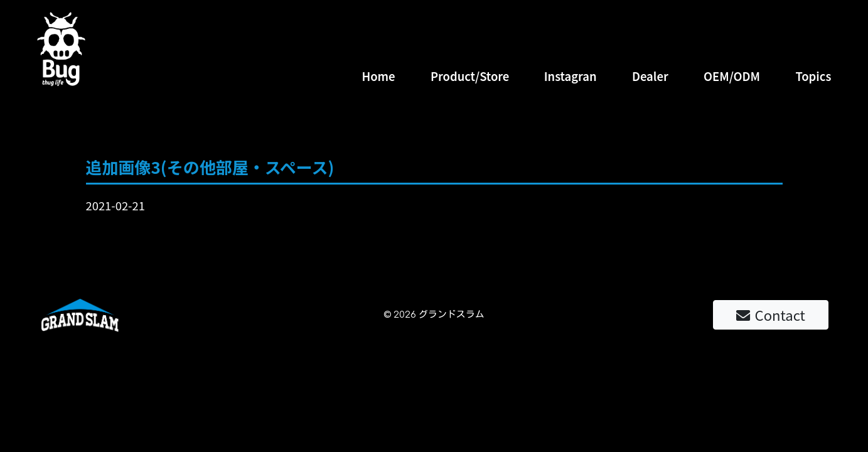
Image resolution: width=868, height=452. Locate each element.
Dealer (650, 76)
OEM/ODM (732, 76)
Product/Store (470, 76)
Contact (771, 315)
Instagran (571, 76)
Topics (813, 76)
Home (378, 76)
